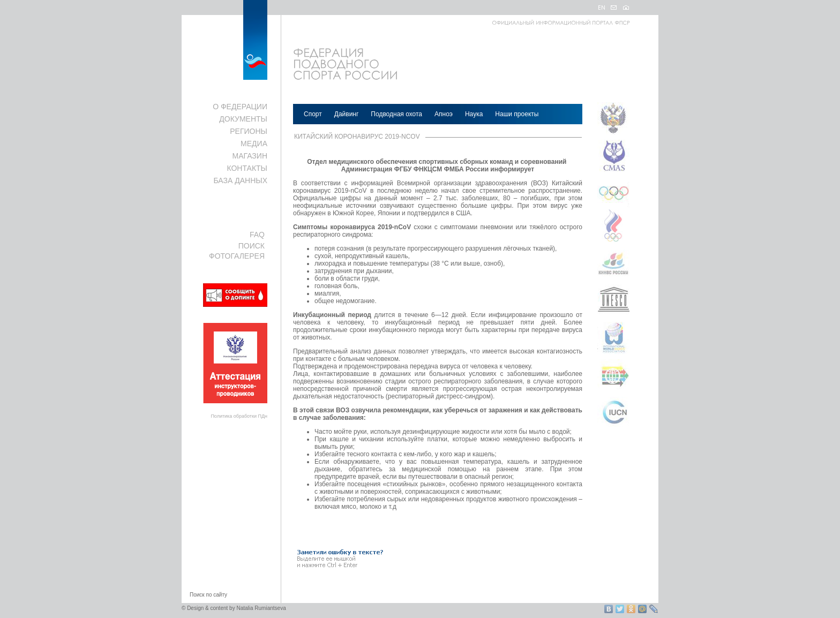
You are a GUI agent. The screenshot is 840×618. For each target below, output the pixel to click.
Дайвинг (347, 114)
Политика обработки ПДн (239, 416)
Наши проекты (517, 114)
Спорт (313, 114)
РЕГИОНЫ (249, 131)
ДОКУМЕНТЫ (243, 119)
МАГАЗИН (250, 156)
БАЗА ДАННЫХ (240, 180)
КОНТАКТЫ (247, 168)
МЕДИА (254, 144)
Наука (474, 114)
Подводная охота (396, 114)
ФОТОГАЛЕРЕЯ (237, 256)
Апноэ (444, 114)
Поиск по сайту (208, 595)
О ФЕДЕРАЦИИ (240, 107)
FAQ (257, 235)
